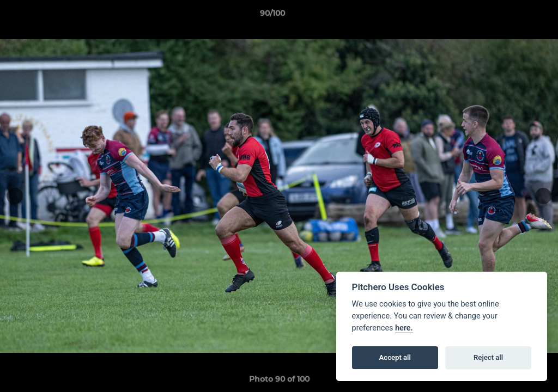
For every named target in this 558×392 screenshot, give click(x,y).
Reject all (488, 357)
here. (404, 328)
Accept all (395, 357)
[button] (512, 16)
